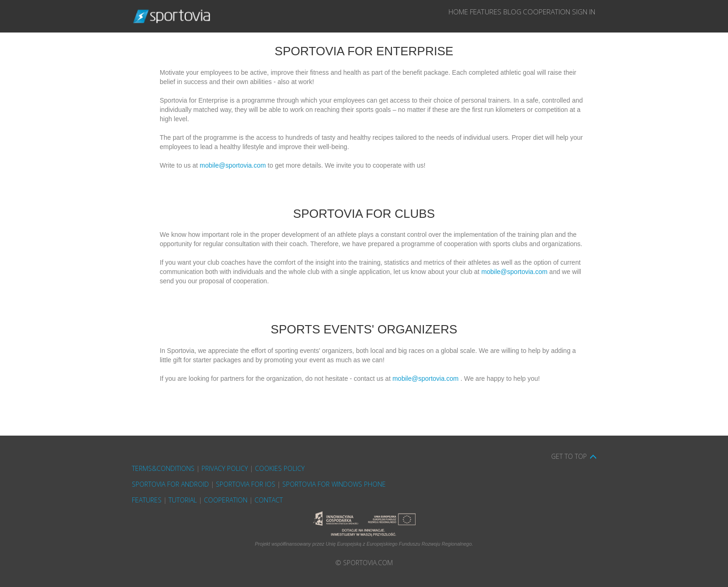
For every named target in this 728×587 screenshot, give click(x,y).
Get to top (569, 456)
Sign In (576, 16)
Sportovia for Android (170, 484)
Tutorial (183, 500)
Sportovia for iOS (246, 484)
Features (433, 16)
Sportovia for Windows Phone (334, 484)
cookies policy (280, 468)
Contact (269, 500)
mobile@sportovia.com (233, 165)
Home (390, 16)
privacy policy (225, 468)
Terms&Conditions (163, 468)
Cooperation (524, 16)
